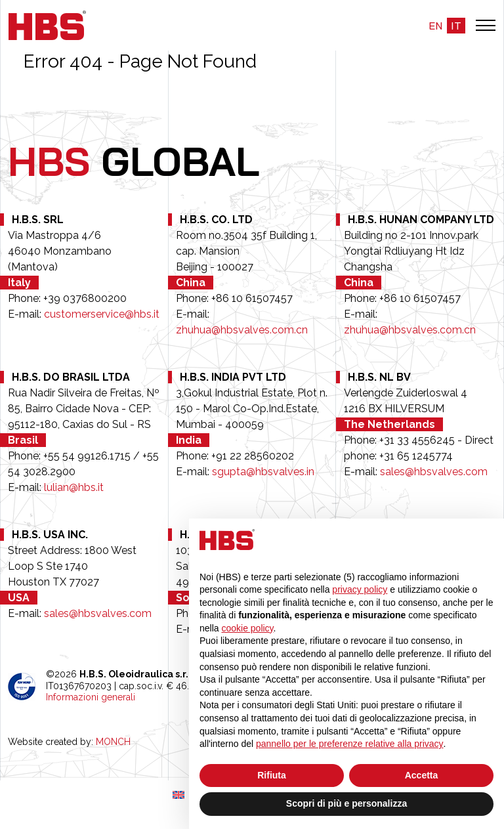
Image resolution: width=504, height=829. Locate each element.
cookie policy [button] (247, 628)
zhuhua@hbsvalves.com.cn (242, 330)
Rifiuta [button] (272, 775)
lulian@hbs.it (74, 487)
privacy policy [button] (360, 589)
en (435, 26)
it (456, 26)
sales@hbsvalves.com (434, 472)
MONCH (113, 742)
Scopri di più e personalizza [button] (346, 803)
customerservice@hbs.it (102, 314)
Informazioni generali (91, 697)
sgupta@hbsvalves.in (263, 472)
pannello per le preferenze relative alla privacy (350, 744)
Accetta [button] (422, 775)
